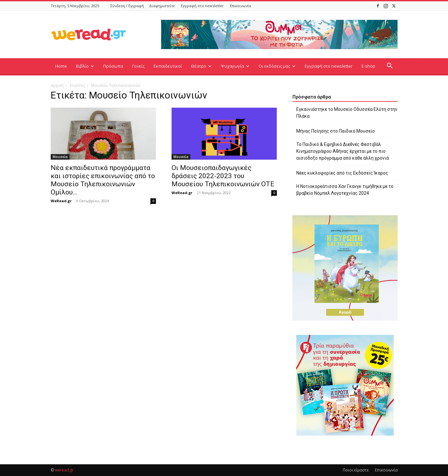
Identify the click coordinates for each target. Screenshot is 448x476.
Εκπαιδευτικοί (168, 66)
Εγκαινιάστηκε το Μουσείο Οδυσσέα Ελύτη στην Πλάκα (347, 113)
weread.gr (64, 470)
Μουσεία (60, 157)
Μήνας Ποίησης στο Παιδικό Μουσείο (336, 131)
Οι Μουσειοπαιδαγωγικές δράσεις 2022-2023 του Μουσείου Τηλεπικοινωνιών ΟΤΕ (223, 176)
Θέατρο (201, 66)
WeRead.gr (61, 201)
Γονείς (138, 66)
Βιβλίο (85, 66)
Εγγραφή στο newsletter (202, 6)
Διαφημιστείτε (162, 6)
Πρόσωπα (113, 66)
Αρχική (57, 85)
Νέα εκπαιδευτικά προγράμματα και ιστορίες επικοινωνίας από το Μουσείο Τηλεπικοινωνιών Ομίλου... (103, 180)
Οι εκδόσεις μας (277, 66)
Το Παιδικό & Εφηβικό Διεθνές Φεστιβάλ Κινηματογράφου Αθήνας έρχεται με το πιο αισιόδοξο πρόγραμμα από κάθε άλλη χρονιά (343, 151)
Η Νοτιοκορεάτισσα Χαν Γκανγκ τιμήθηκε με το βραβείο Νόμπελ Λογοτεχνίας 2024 (345, 190)
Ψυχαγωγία (235, 66)
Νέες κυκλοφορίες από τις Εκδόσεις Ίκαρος (342, 173)
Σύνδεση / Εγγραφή (127, 6)
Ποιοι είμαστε (356, 470)
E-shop (368, 66)
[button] (390, 66)
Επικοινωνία (241, 6)
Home (61, 66)
